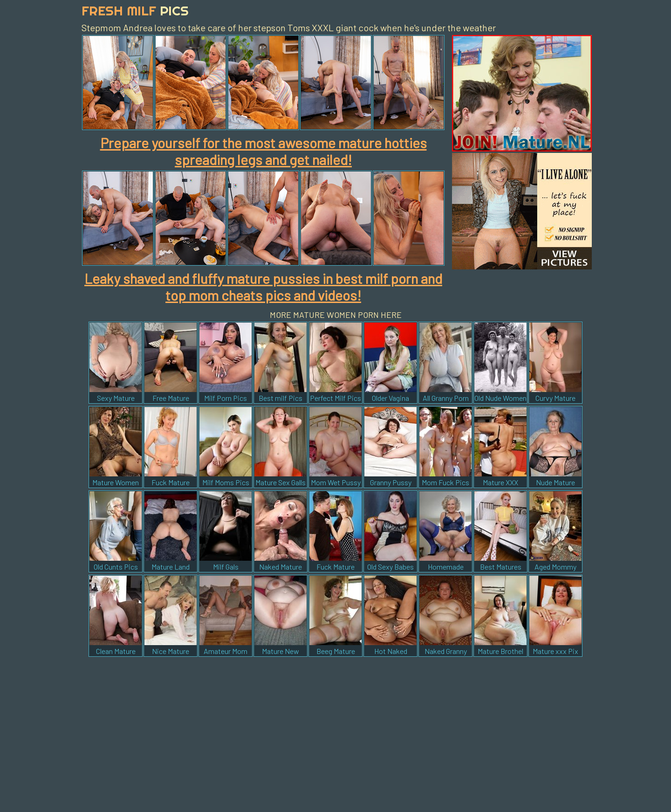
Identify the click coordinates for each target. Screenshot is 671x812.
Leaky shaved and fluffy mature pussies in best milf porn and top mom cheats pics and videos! (263, 287)
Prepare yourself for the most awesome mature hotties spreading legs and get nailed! (264, 151)
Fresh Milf (135, 10)
